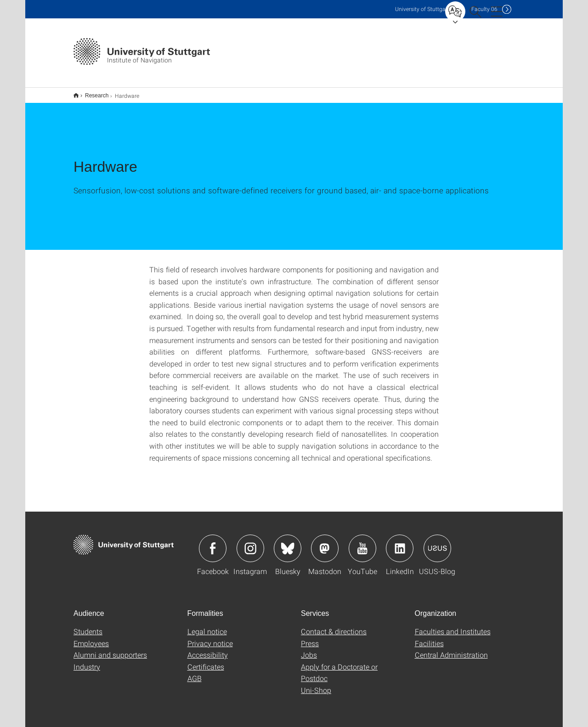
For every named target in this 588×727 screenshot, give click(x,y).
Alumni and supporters (110, 649)
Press (310, 637)
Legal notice (207, 625)
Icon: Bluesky (288, 542)
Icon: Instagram (250, 542)
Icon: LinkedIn (400, 542)
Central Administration (451, 649)
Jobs (309, 649)
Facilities (429, 637)
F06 (484, 9)
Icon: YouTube (362, 542)
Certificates (206, 661)
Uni (422, 9)
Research (92, 92)
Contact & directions (334, 625)
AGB (195, 672)
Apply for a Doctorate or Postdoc (339, 667)
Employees (91, 637)
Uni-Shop (316, 684)
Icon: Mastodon (325, 542)
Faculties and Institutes (453, 625)
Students (88, 625)
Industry (87, 661)
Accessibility (208, 649)
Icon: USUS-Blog (437, 542)
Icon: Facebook (213, 542)
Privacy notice (210, 637)
